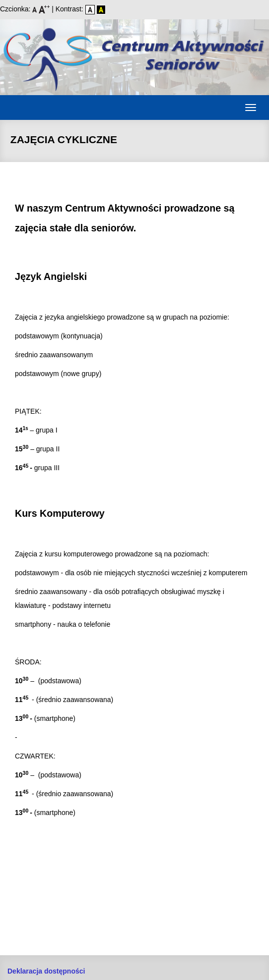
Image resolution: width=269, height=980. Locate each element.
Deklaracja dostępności (46, 971)
